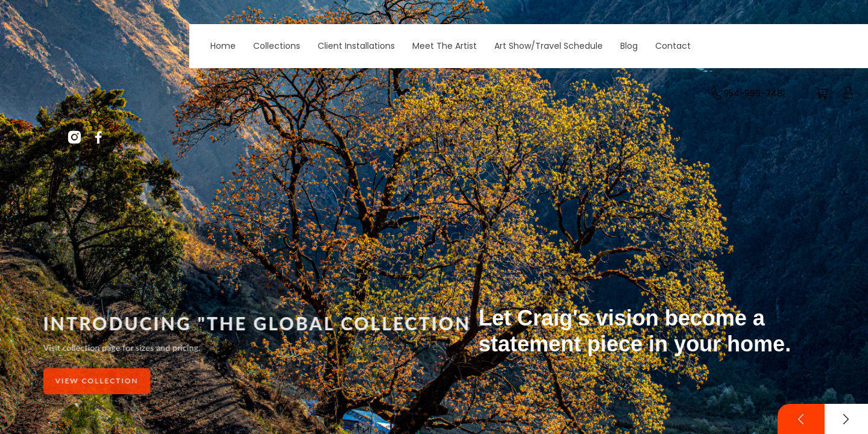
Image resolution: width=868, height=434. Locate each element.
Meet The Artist (445, 46)
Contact (673, 46)
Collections (277, 46)
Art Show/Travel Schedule (549, 46)
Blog (629, 46)
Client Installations (356, 46)
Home (223, 46)
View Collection (98, 381)
